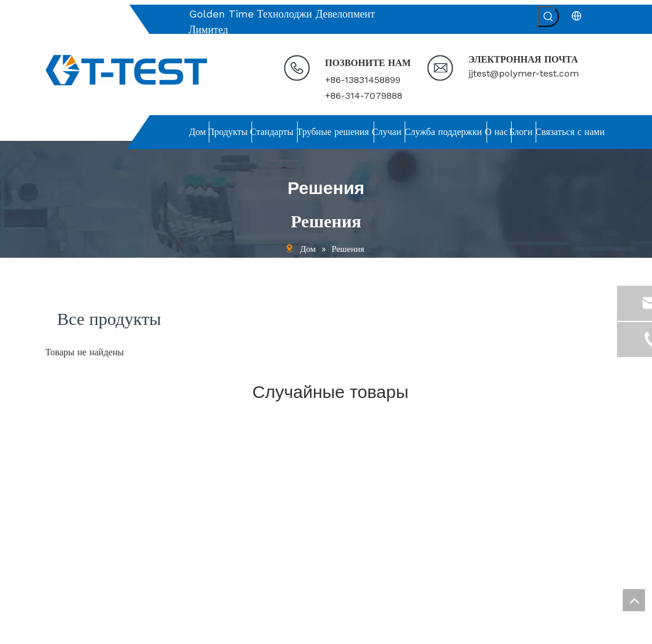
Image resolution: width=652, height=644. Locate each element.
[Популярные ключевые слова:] (548, 16)
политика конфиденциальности (101, 598)
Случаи (58, 519)
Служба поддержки (80, 535)
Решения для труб (78, 503)
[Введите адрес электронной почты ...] (520, 551)
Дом (53, 455)
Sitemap (513, 631)
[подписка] (589, 551)
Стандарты (65, 487)
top (634, 600)
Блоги (56, 567)
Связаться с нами (76, 583)
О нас (56, 550)
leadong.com (465, 631)
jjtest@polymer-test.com (524, 73)
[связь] (398, 434)
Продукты (63, 472)
